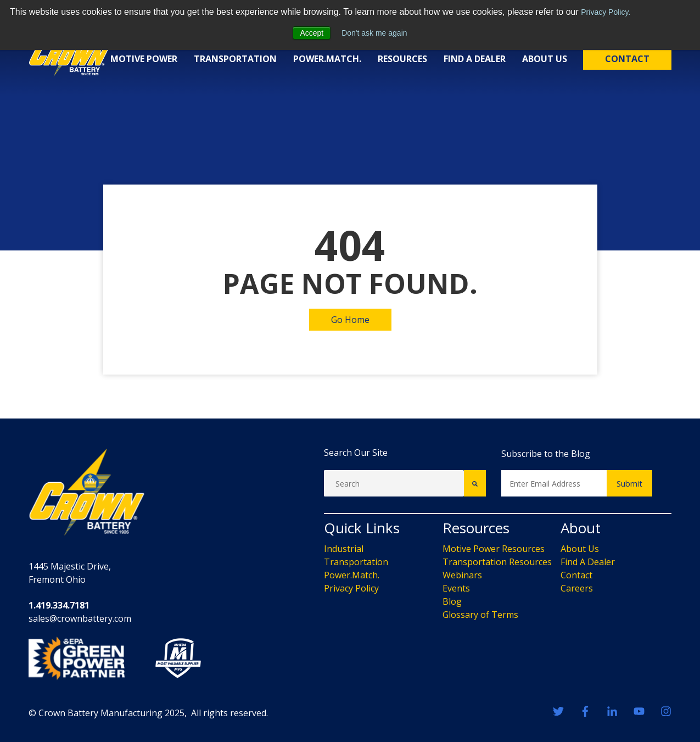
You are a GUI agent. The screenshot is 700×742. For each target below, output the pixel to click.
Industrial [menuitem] (344, 549)
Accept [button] (312, 33)
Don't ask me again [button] (374, 33)
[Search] (394, 483)
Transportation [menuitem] (356, 562)
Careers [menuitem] (577, 588)
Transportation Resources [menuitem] (497, 562)
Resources (402, 59)
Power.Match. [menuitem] (352, 575)
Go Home (350, 320)
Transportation (235, 59)
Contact (627, 59)
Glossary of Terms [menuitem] (480, 615)
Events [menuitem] (456, 588)
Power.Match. (327, 59)
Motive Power (144, 59)
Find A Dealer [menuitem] (588, 562)
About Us (545, 59)
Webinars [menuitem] (462, 575)
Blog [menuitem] (452, 601)
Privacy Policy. (606, 12)
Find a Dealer (475, 59)
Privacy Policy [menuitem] (351, 588)
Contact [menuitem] (576, 575)
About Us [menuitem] (580, 549)
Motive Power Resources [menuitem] (494, 549)
